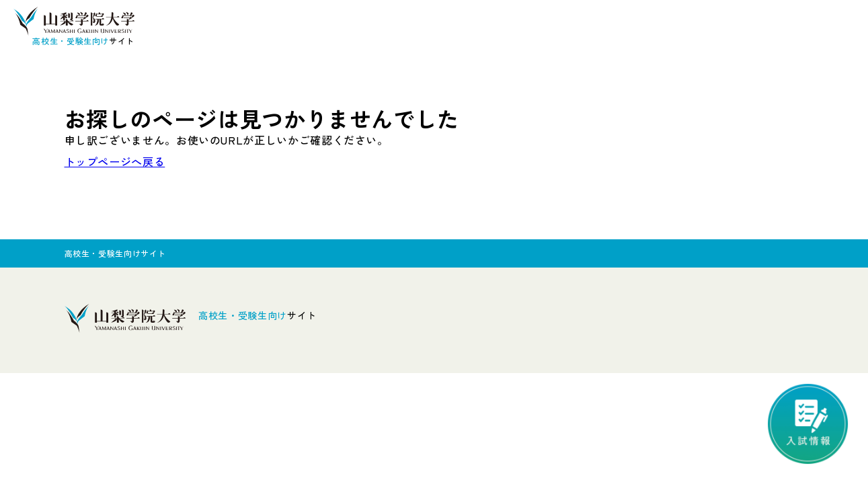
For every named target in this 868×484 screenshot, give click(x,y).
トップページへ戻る (115, 161)
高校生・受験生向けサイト (116, 253)
